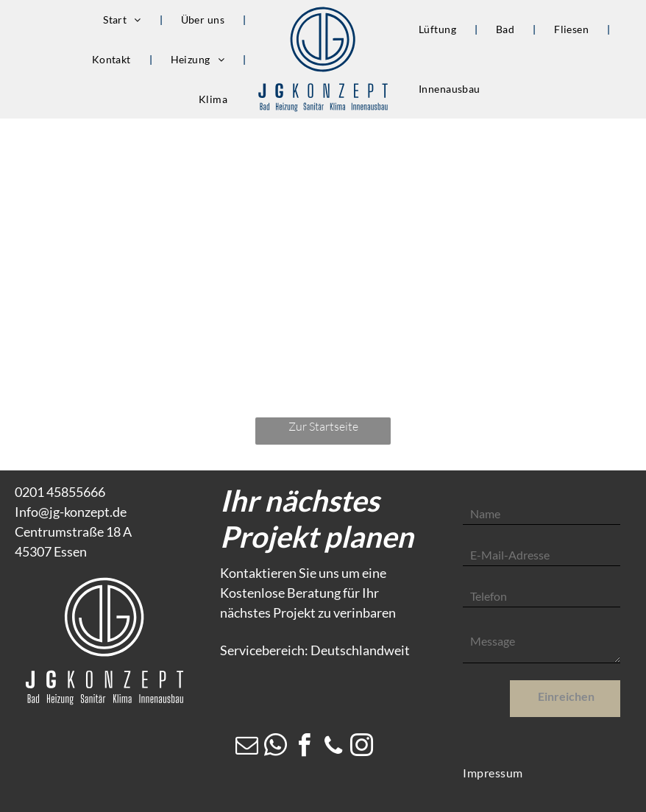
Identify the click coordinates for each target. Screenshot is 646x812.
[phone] (333, 748)
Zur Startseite (323, 426)
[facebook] (305, 748)
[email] (247, 748)
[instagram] (362, 748)
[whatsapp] (276, 748)
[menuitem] (124, 20)
